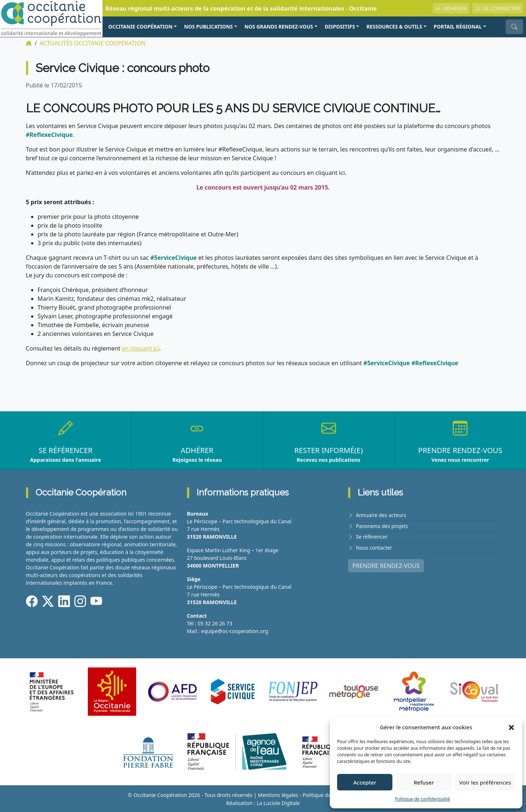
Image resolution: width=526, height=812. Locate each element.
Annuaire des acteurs (381, 515)
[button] (511, 727)
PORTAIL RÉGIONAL (458, 27)
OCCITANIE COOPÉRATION (140, 27)
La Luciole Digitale (278, 802)
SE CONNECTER (498, 8)
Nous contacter (374, 547)
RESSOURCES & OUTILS (394, 27)
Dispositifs (340, 27)
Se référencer (372, 536)
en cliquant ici (141, 348)
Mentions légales (277, 795)
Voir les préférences (485, 782)
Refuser (424, 782)
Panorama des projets (382, 525)
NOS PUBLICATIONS (208, 27)
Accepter (365, 782)
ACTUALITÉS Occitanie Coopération (93, 43)
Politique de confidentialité (423, 799)
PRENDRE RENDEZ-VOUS (386, 564)
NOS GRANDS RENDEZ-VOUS (279, 27)
